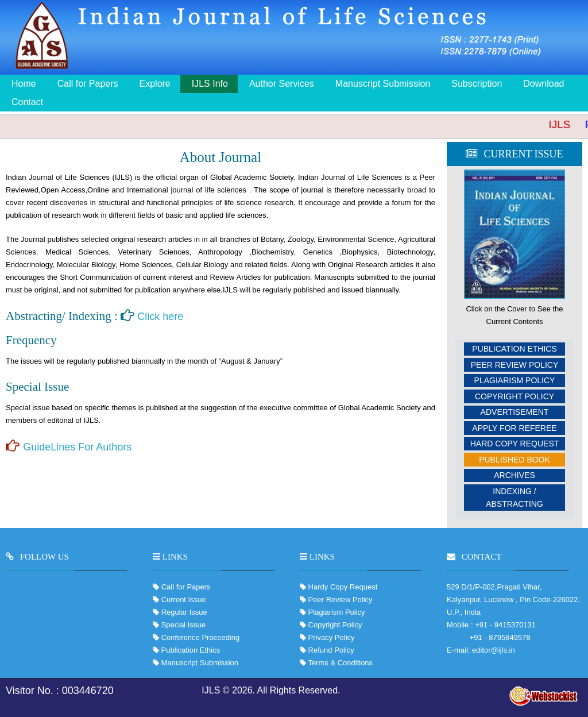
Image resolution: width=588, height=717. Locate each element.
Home (24, 84)
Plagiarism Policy (515, 380)
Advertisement (515, 412)
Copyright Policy (514, 396)
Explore (155, 84)
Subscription (477, 84)
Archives (514, 475)
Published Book (514, 460)
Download (543, 84)
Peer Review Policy (514, 365)
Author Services (282, 84)
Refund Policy (330, 650)
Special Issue (183, 625)
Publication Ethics (514, 349)
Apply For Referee (514, 428)
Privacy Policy (330, 637)
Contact (27, 102)
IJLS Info (210, 84)
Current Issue (184, 600)
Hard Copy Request (515, 444)
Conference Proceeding (201, 637)
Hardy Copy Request (342, 587)
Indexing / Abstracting (514, 498)
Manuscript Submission (383, 84)
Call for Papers (88, 84)
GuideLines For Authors (77, 447)
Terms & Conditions (339, 663)
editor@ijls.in (494, 650)
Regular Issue (184, 612)
